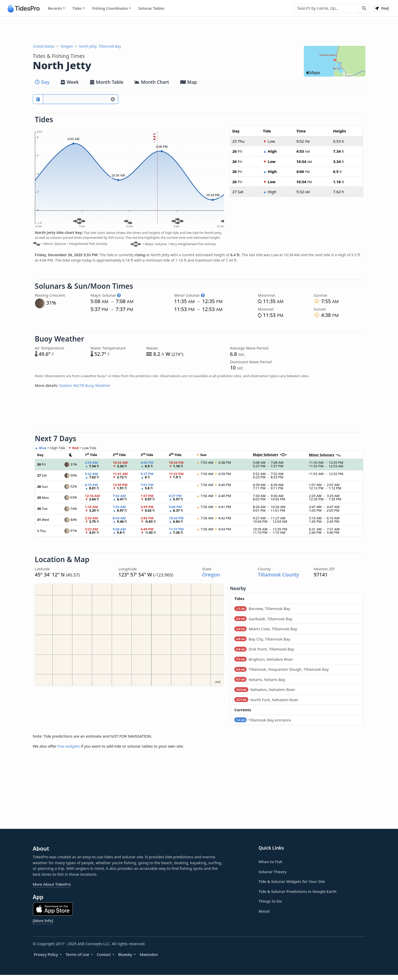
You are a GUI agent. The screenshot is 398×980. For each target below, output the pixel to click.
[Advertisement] (199, 30)
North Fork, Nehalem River (266, 700)
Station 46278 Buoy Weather (85, 385)
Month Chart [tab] (152, 82)
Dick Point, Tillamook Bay (264, 649)
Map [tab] (189, 82)
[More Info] (43, 921)
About (264, 911)
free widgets (69, 746)
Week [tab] (70, 82)
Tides (77, 8)
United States (44, 46)
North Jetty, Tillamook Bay (100, 46)
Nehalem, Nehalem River (265, 689)
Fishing (110, 8)
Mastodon (149, 954)
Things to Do (270, 901)
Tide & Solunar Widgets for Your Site (292, 881)
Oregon (67, 46)
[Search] (327, 8)
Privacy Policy (46, 954)
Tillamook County (278, 575)
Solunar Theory (273, 872)
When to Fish (271, 862)
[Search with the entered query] (364, 8)
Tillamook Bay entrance (263, 720)
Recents (55, 8)
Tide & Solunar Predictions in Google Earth (298, 891)
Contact (104, 954)
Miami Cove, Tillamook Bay (266, 629)
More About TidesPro (52, 884)
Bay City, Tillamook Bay (262, 639)
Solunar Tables (151, 8)
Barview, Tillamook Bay (262, 608)
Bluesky (125, 954)
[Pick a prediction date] (38, 99)
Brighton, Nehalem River (264, 659)
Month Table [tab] (107, 82)
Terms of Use (77, 954)
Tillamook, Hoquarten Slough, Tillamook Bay (281, 669)
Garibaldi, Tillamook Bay (263, 619)
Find (382, 8)
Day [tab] (42, 82)
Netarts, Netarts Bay (260, 679)
